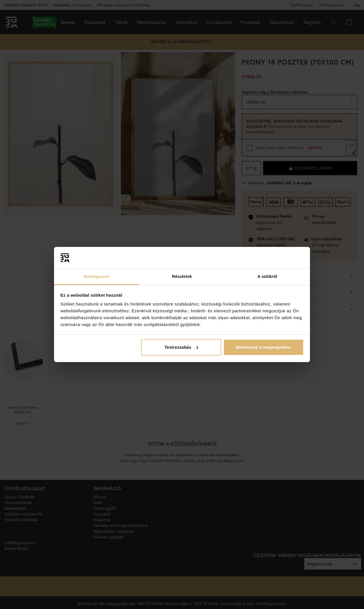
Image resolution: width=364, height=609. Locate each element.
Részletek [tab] (182, 276)
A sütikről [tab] (267, 276)
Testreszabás (181, 347)
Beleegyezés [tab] (97, 276)
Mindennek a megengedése (263, 347)
